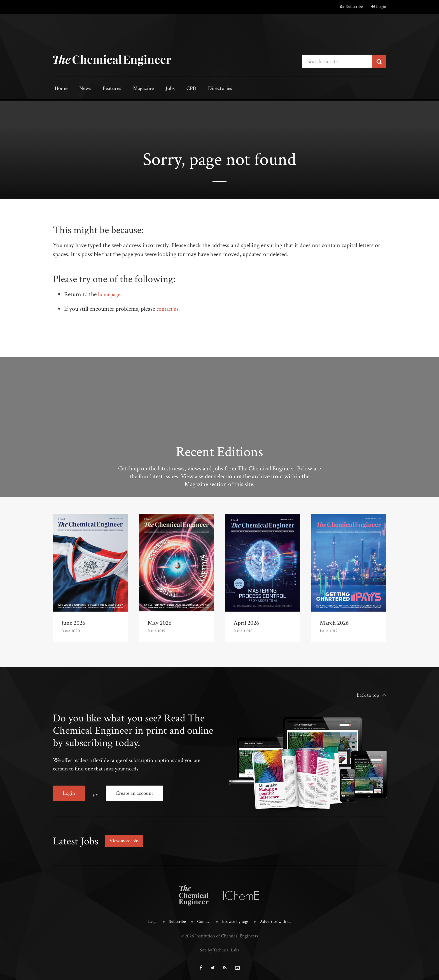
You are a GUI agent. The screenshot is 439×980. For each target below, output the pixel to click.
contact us (169, 308)
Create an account (136, 793)
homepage (110, 294)
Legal (151, 919)
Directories (205, 89)
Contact (203, 919)
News (81, 89)
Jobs (160, 89)
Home (60, 89)
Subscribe (351, 7)
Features (106, 89)
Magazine (136, 89)
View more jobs (125, 838)
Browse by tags (236, 919)
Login (379, 7)
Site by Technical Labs (219, 947)
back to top (368, 695)
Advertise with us (277, 919)
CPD (178, 89)
